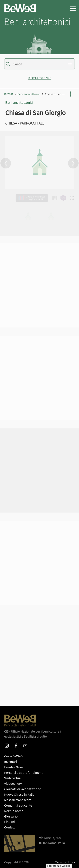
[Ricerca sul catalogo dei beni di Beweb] (39, 65)
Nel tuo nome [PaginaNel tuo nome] (14, 811)
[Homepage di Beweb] (20, 8)
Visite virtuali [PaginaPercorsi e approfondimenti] (13, 778)
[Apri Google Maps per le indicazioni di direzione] (20, 843)
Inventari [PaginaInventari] (11, 762)
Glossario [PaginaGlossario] (11, 816)
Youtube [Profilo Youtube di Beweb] (25, 743)
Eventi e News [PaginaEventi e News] (14, 767)
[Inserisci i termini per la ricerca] (39, 64)
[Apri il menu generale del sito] (73, 8)
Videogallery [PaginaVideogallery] (13, 783)
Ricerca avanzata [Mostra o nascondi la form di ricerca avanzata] (40, 78)
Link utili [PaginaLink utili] (10, 822)
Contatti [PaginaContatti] (10, 827)
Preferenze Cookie (59, 866)
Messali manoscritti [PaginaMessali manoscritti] (18, 800)
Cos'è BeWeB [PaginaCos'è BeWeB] (13, 756)
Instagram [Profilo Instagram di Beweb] (7, 743)
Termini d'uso (65, 862)
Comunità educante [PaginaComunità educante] (18, 805)
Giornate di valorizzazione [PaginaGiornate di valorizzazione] (23, 789)
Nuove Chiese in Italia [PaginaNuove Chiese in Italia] (19, 794)
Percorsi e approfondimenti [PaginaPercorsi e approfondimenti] (24, 773)
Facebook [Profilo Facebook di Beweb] (16, 743)
